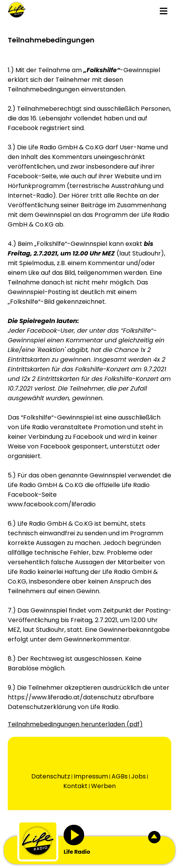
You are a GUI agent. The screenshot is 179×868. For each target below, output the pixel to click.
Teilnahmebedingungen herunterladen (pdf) (75, 724)
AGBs (120, 776)
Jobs (138, 776)
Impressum (91, 776)
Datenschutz (51, 776)
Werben (103, 786)
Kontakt (75, 786)
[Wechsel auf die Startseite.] (17, 10)
